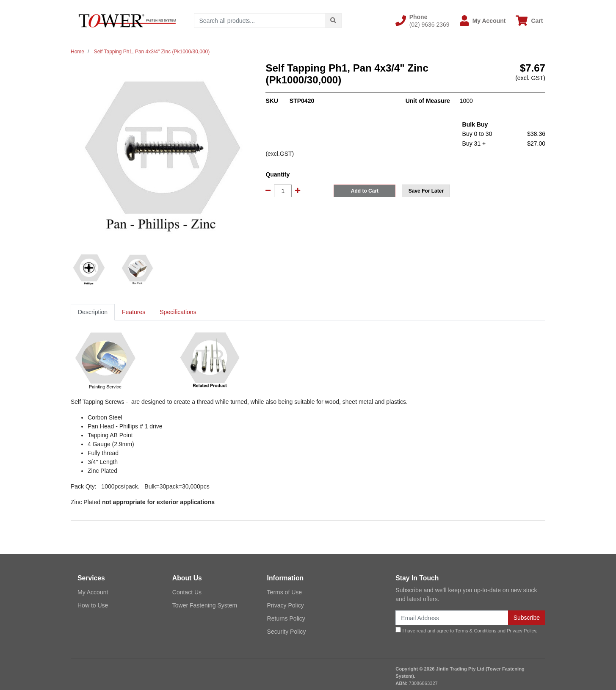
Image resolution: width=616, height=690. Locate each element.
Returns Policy (286, 618)
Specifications (178, 312)
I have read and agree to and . (466, 630)
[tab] (93, 312)
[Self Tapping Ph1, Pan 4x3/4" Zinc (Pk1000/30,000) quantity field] (283, 191)
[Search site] (333, 21)
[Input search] (260, 21)
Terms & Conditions (476, 631)
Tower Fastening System (205, 605)
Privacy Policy (286, 605)
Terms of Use (285, 592)
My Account (93, 592)
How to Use (93, 605)
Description (93, 312)
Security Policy (287, 632)
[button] (423, 21)
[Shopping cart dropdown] (529, 21)
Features (134, 312)
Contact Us (187, 592)
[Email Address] (452, 618)
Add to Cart (365, 191)
